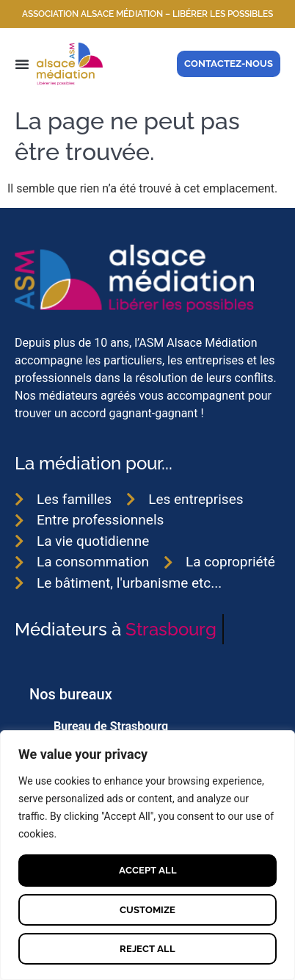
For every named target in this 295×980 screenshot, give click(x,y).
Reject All (147, 949)
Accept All (148, 870)
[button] (22, 64)
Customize (147, 910)
